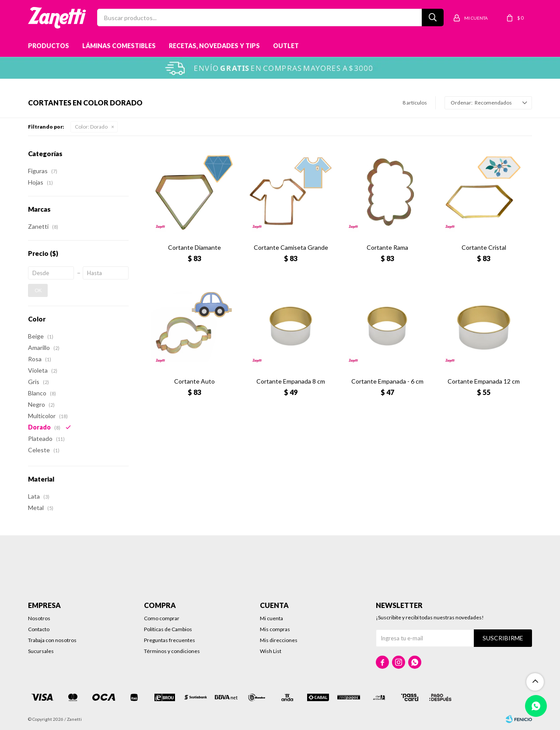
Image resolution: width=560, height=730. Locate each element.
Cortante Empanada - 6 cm (387, 381)
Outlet (286, 46)
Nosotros (39, 618)
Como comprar (162, 618)
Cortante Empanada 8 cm (291, 381)
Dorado (91, 127)
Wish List (271, 651)
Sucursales (41, 651)
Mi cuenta (271, 618)
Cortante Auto (194, 381)
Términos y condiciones (172, 651)
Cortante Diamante (194, 247)
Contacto (39, 629)
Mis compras (275, 629)
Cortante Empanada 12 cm (484, 381)
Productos (49, 46)
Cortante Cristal (484, 247)
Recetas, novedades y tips (214, 46)
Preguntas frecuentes (170, 640)
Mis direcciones (279, 640)
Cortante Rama (387, 247)
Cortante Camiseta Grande (291, 247)
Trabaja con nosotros (52, 640)
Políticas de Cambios (168, 629)
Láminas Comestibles (119, 46)
